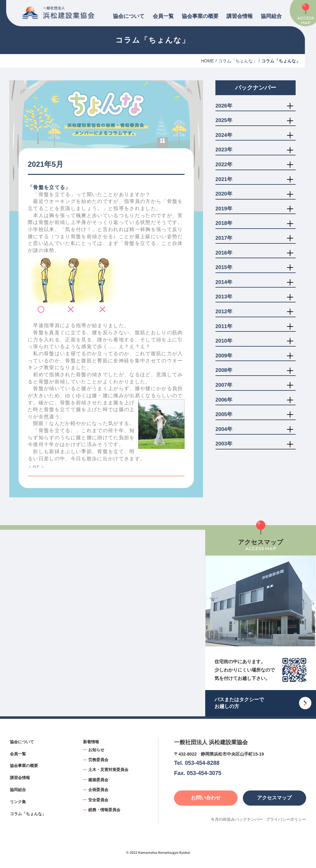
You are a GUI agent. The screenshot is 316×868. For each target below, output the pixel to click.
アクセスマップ (274, 798)
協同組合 (271, 16)
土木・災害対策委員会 (108, 770)
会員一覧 (163, 16)
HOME (207, 61)
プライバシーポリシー (286, 819)
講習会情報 (240, 16)
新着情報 (91, 742)
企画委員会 (98, 790)
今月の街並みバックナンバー (237, 819)
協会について (129, 16)
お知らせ (96, 750)
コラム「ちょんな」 (238, 61)
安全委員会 (98, 800)
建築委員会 (98, 780)
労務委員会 (98, 760)
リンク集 (18, 802)
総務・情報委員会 (104, 810)
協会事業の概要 (200, 16)
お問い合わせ (206, 798)
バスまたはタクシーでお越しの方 (239, 703)
